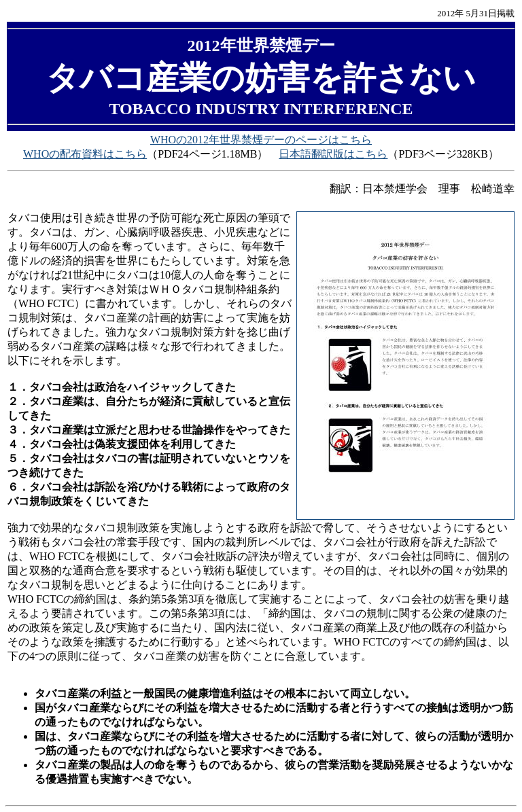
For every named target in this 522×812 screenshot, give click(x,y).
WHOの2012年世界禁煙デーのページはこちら (261, 140)
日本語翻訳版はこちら (333, 154)
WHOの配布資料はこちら (85, 154)
